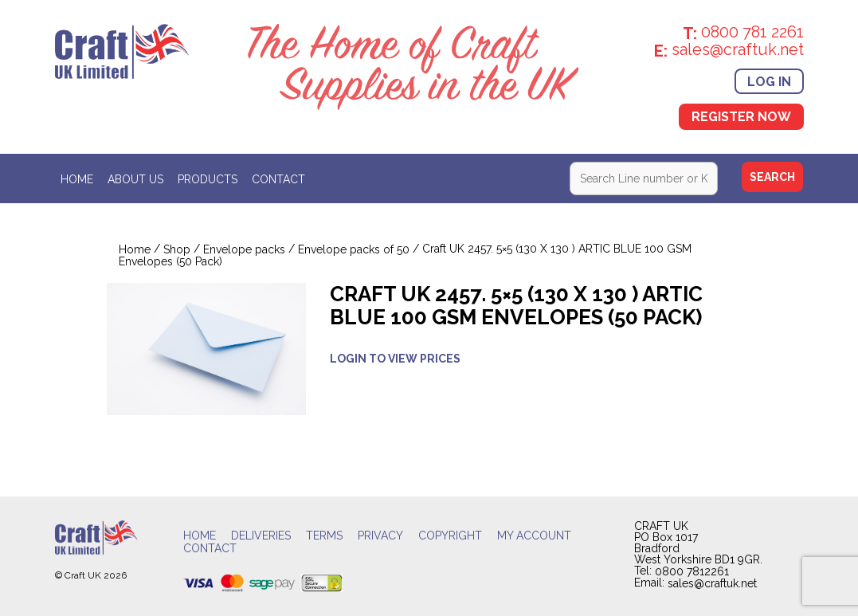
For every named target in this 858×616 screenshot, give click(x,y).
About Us (135, 179)
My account (534, 536)
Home (77, 179)
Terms (324, 536)
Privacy (380, 536)
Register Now (741, 117)
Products (208, 179)
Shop (177, 250)
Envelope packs (244, 250)
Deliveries (261, 536)
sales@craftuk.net (712, 584)
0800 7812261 (692, 571)
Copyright (450, 536)
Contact (278, 179)
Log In (769, 81)
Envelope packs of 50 (354, 250)
